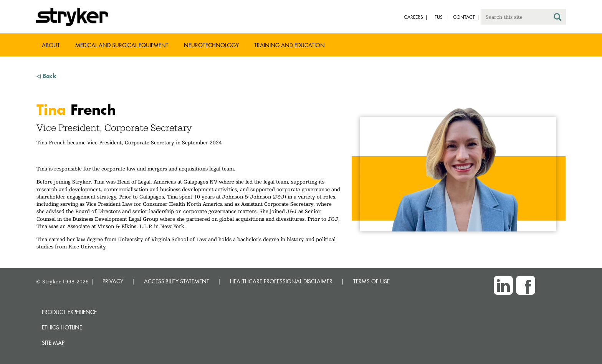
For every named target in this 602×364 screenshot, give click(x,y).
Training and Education (289, 45)
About (51, 45)
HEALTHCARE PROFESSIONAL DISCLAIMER (281, 281)
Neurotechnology (211, 45)
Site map (53, 343)
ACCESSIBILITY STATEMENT (177, 281)
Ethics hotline (62, 327)
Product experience (69, 312)
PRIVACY (113, 281)
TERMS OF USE (371, 281)
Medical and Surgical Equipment (122, 45)
